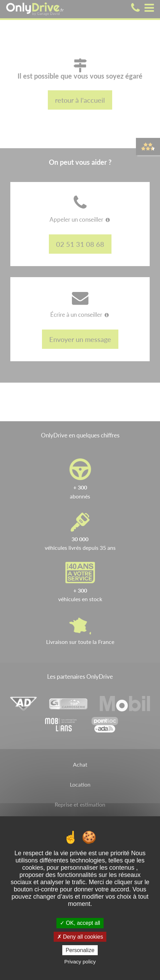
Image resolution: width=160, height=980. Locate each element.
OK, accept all (80, 923)
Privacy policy (80, 962)
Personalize (80, 950)
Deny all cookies (80, 937)
